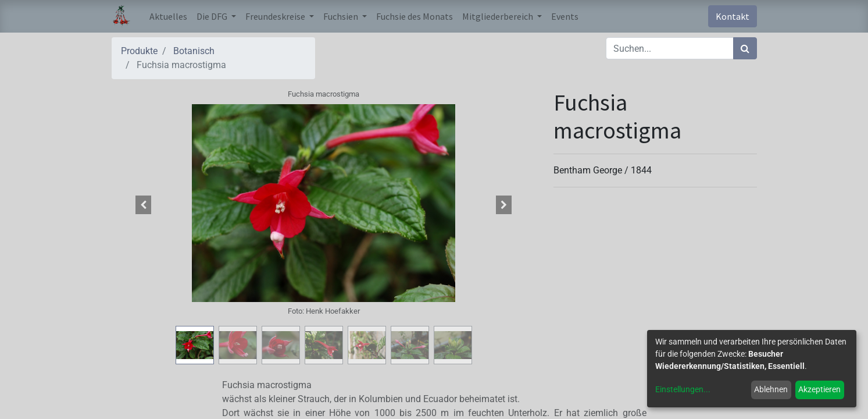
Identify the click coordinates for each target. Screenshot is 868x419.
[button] (144, 205)
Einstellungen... (683, 389)
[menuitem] (168, 16)
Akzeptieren (819, 389)
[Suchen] (745, 48)
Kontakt (733, 16)
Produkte (139, 51)
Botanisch (194, 51)
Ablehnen (771, 389)
